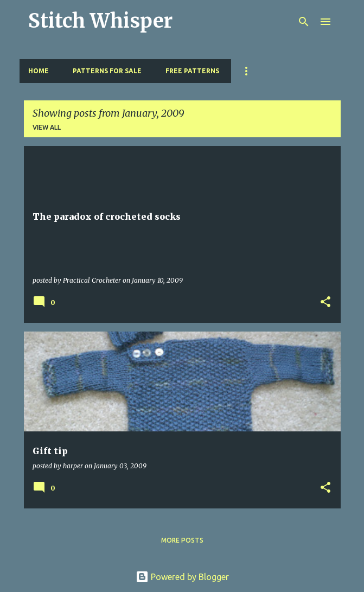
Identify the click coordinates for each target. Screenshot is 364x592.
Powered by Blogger (182, 577)
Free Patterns (192, 71)
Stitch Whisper (100, 21)
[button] (325, 303)
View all (47, 127)
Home (39, 71)
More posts (182, 540)
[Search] (304, 22)
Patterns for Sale (107, 71)
